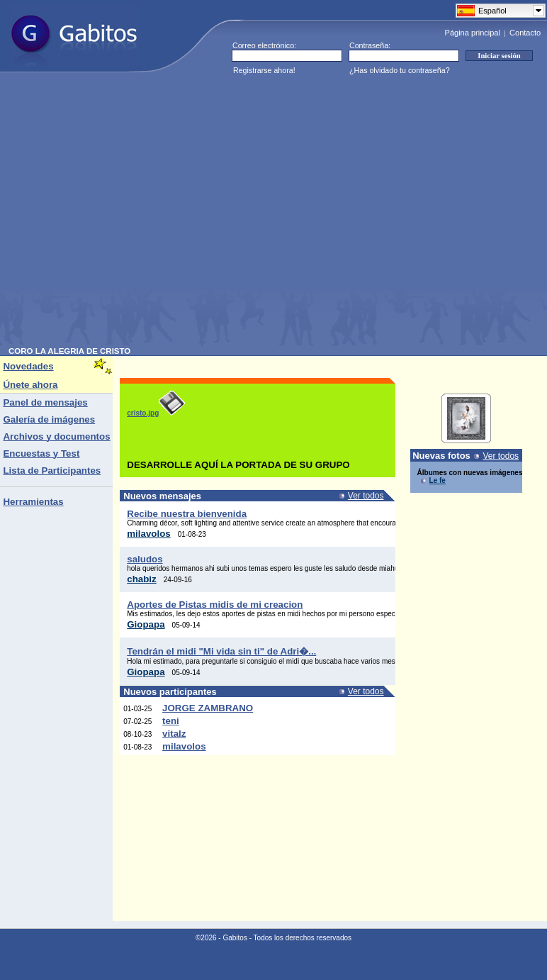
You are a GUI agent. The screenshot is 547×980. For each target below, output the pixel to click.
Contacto (525, 33)
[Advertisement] (133, 214)
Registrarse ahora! (264, 70)
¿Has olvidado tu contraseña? (400, 70)
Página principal (473, 33)
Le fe (438, 480)
